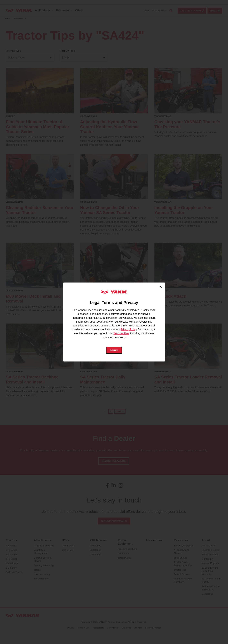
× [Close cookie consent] (161, 286)
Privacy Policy (129, 329)
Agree (114, 350)
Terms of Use (121, 333)
